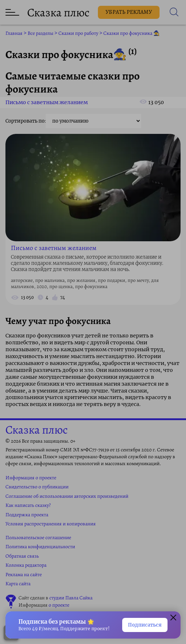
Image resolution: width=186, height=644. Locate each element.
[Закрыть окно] (173, 619)
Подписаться (145, 625)
